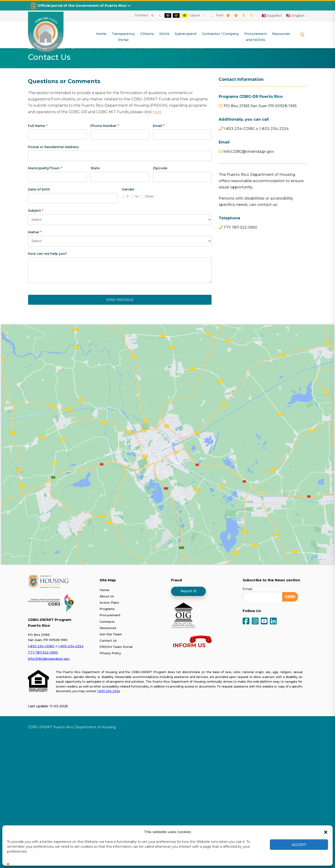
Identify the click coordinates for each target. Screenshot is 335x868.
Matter (35, 232)
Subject (36, 210)
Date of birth (39, 189)
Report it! (188, 591)
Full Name (38, 126)
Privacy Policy (110, 653)
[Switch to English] (295, 16)
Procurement (110, 615)
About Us (107, 596)
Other (147, 196)
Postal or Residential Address (53, 147)
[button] (326, 832)
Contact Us (108, 640)
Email (159, 126)
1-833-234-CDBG (41, 646)
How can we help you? (47, 254)
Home (104, 590)
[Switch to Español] (272, 16)
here (157, 112)
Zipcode (160, 168)
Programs (107, 609)
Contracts (107, 621)
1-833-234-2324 (71, 646)
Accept (299, 845)
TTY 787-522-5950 (43, 652)
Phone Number (105, 126)
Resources (108, 628)
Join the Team (111, 634)
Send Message (120, 300)
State (95, 168)
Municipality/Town (45, 168)
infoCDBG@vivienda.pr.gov (49, 659)
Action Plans (109, 602)
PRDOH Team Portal (116, 647)
